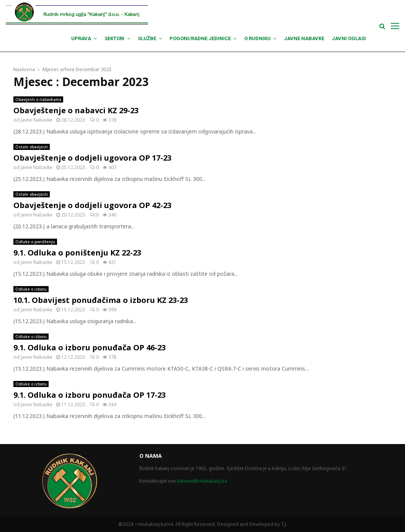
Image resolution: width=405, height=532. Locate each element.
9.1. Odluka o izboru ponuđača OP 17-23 (90, 395)
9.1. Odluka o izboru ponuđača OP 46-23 (90, 347)
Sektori (114, 38)
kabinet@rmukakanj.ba (202, 481)
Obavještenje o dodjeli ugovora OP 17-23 (92, 158)
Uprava (81, 38)
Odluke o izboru (31, 289)
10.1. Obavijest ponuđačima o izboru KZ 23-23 (101, 300)
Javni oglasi (349, 38)
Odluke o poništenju (35, 242)
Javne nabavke (304, 38)
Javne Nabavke (37, 120)
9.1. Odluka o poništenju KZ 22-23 (77, 253)
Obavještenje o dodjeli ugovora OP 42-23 (92, 205)
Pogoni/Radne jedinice (200, 38)
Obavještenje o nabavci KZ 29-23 (76, 110)
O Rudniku (257, 38)
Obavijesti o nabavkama (38, 99)
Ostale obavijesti (32, 147)
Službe (147, 38)
